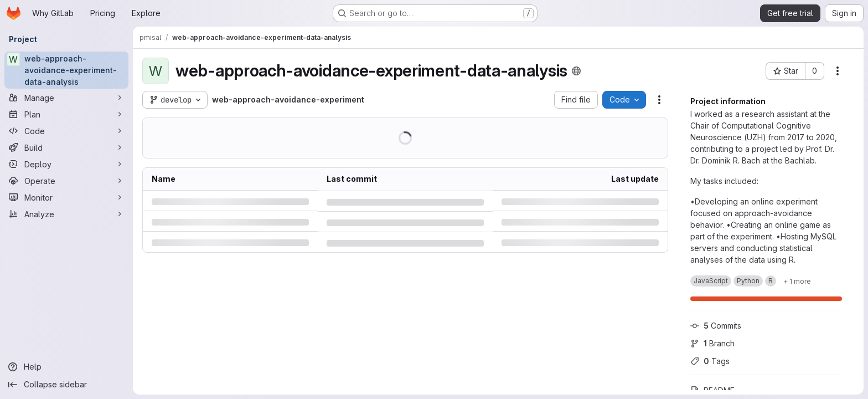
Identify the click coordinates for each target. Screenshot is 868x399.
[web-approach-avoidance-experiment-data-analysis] (66, 70)
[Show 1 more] (797, 281)
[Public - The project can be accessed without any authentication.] (576, 71)
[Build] (66, 147)
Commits (716, 326)
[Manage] (66, 98)
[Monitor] (66, 197)
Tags (710, 361)
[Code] (66, 131)
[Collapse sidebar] (66, 385)
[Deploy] (66, 164)
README (712, 390)
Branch (712, 343)
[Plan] (66, 114)
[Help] (66, 367)
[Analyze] (66, 214)
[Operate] (66, 181)
